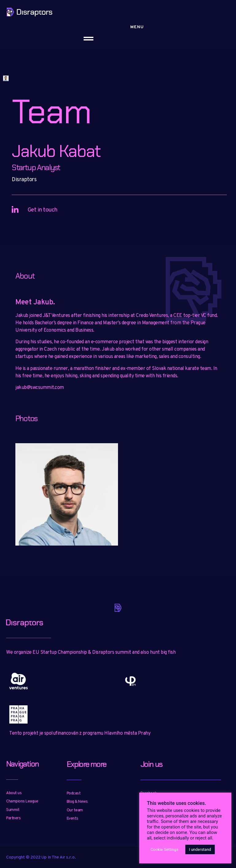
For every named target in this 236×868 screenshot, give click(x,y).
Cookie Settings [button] (165, 849)
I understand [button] (200, 849)
